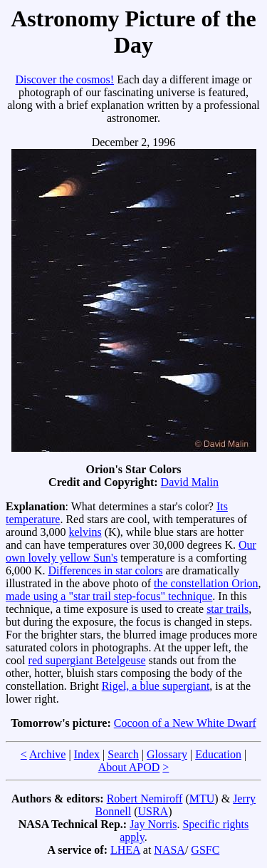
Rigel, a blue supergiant (156, 686)
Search (123, 754)
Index (87, 754)
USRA (153, 811)
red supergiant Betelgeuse (87, 660)
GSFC (205, 850)
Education (218, 754)
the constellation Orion (206, 583)
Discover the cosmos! (64, 79)
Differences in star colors (106, 570)
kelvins (85, 532)
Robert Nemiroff (145, 799)
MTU (202, 799)
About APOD (129, 767)
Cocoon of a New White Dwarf (185, 723)
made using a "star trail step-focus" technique (109, 596)
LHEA (125, 850)
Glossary (167, 754)
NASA (169, 850)
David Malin (190, 482)
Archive (48, 754)
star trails (227, 609)
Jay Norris (153, 824)
